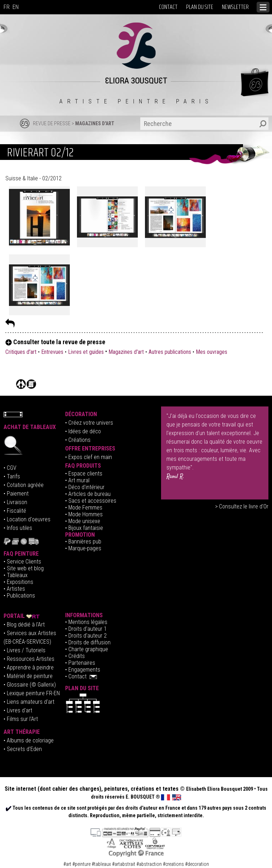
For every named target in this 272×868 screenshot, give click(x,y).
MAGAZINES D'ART (95, 123)
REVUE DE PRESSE (52, 123)
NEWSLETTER (235, 7)
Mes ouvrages (212, 352)
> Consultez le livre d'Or (242, 506)
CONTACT (168, 7)
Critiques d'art (22, 352)
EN (16, 7)
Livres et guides (86, 352)
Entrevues (52, 352)
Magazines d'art (126, 352)
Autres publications (170, 352)
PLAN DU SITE (200, 7)
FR (7, 7)
